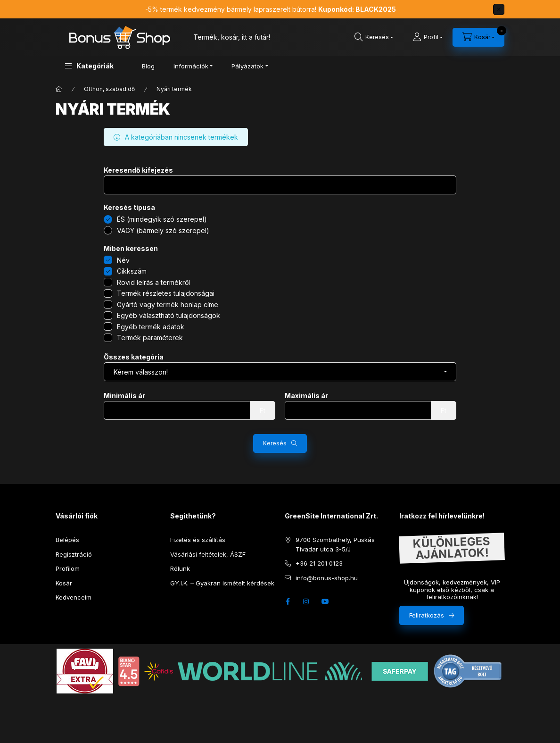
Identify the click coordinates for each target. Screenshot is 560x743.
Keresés (275, 443)
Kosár (64, 583)
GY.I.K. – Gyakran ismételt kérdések (222, 583)
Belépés (67, 540)
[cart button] (478, 37)
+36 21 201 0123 (319, 563)
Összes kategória (134, 357)
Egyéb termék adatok (151, 327)
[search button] (374, 37)
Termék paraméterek (150, 338)
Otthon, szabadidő (109, 89)
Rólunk (180, 568)
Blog (148, 66)
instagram (306, 601)
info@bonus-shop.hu (327, 578)
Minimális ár (124, 396)
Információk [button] (191, 66)
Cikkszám (132, 271)
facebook (288, 601)
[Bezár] (499, 9)
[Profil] (428, 37)
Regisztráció (74, 554)
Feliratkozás (427, 615)
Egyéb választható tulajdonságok (169, 315)
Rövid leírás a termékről (153, 282)
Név (123, 260)
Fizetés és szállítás (198, 540)
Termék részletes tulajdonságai (166, 293)
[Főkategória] (59, 89)
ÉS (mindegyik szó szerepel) (162, 219)
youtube (325, 601)
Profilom (68, 568)
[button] (89, 66)
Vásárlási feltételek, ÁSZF (208, 554)
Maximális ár (306, 396)
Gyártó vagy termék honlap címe (168, 305)
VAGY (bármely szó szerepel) (163, 230)
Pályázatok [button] (247, 66)
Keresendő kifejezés (138, 170)
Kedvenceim (74, 597)
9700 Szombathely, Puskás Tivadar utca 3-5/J (335, 544)
